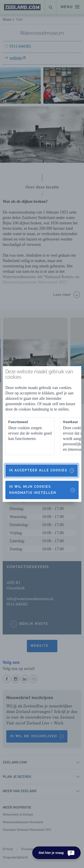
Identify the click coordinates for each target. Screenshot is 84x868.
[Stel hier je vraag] (56, 853)
